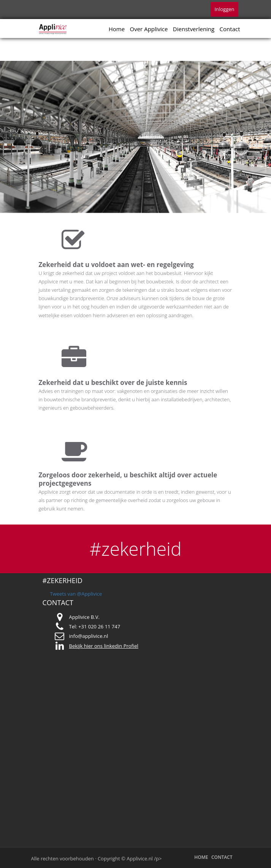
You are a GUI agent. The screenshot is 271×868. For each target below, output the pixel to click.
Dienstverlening (194, 29)
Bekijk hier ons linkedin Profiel (104, 646)
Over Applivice (149, 29)
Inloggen (224, 9)
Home (117, 29)
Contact (230, 29)
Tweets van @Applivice (76, 594)
